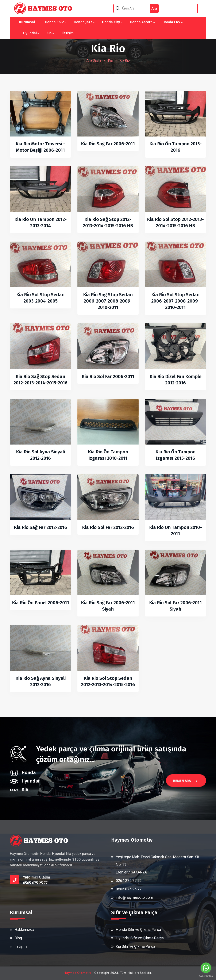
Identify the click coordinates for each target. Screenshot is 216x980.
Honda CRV (171, 22)
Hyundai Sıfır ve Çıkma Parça (140, 938)
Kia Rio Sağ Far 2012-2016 (40, 527)
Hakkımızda (24, 929)
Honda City (111, 22)
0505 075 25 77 (129, 889)
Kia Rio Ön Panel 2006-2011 (40, 603)
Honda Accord (141, 22)
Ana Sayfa (94, 60)
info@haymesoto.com (134, 897)
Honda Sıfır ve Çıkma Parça (138, 929)
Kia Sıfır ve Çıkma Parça (135, 946)
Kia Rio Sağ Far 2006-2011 (108, 144)
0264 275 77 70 (129, 881)
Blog (18, 938)
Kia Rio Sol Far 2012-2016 (108, 527)
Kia (49, 33)
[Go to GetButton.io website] (206, 976)
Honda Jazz (83, 22)
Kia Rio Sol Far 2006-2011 (108, 376)
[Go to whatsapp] (206, 968)
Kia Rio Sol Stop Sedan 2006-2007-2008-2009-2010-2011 (175, 301)
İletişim (68, 33)
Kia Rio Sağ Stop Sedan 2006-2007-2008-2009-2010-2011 (108, 301)
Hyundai (30, 33)
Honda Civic (54, 22)
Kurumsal (27, 22)
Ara (154, 8)
